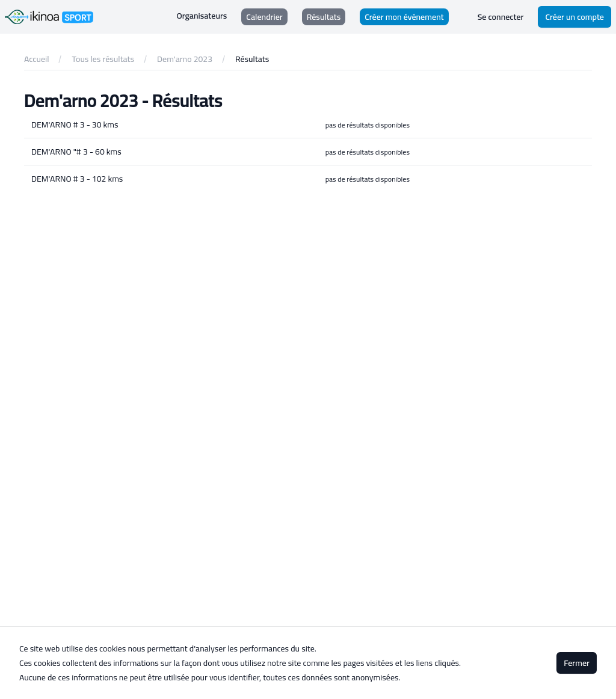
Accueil (36, 59)
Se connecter (501, 17)
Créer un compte (574, 17)
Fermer (577, 663)
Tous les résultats (103, 59)
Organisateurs (202, 16)
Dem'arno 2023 (185, 59)
